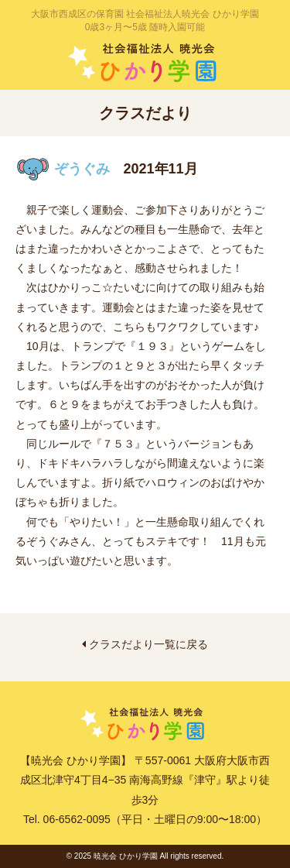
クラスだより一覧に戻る (145, 644)
